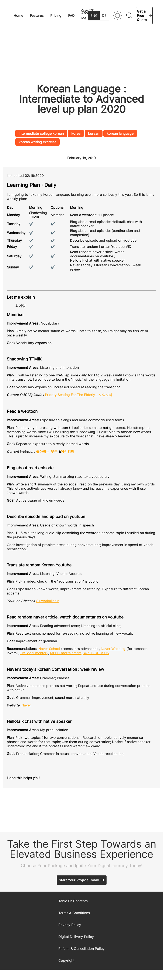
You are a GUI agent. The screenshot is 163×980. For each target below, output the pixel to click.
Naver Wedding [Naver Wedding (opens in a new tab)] (113, 649)
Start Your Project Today (79, 880)
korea (76, 133)
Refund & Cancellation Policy (81, 949)
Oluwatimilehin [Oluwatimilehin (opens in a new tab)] (48, 601)
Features (37, 16)
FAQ (71, 16)
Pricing (56, 16)
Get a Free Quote (142, 16)
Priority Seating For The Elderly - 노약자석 (79, 395)
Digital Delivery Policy (76, 937)
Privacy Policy (70, 925)
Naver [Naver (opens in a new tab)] (26, 705)
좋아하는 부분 (47, 451)
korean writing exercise (37, 142)
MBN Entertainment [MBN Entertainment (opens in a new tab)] (66, 653)
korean (94, 133)
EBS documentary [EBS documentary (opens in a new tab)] (34, 653)
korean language (120, 133)
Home (18, 16)
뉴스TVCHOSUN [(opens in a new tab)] (96, 653)
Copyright (66, 960)
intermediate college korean (41, 133)
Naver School (49, 649)
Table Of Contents (73, 901)
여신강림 (67, 451)
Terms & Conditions (74, 913)
